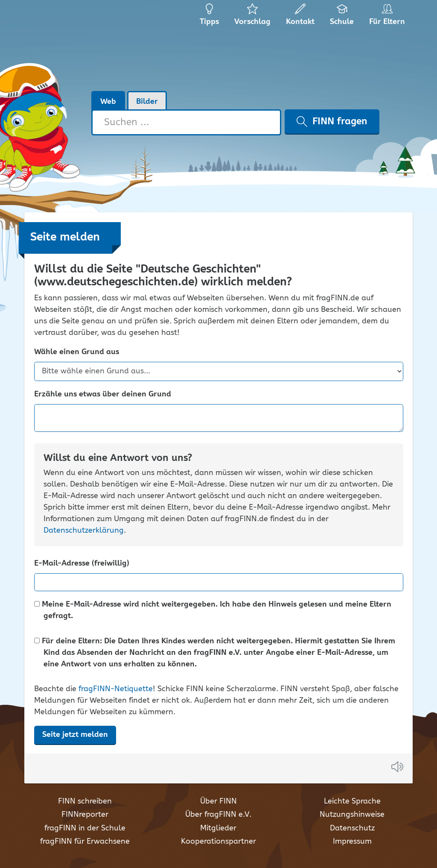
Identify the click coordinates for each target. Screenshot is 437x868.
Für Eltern (389, 17)
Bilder (147, 102)
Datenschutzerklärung (84, 531)
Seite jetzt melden (75, 735)
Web (108, 102)
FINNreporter (85, 815)
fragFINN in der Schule (85, 828)
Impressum (352, 842)
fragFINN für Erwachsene (85, 842)
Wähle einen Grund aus (77, 352)
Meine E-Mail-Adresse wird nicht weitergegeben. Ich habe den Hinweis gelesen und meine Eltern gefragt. (213, 610)
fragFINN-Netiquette (116, 689)
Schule (342, 17)
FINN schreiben (85, 801)
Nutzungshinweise (352, 815)
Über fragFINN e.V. (218, 815)
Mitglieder (218, 828)
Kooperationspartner (218, 842)
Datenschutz (352, 828)
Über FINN (218, 801)
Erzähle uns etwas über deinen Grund (103, 394)
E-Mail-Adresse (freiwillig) (82, 564)
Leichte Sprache (352, 801)
